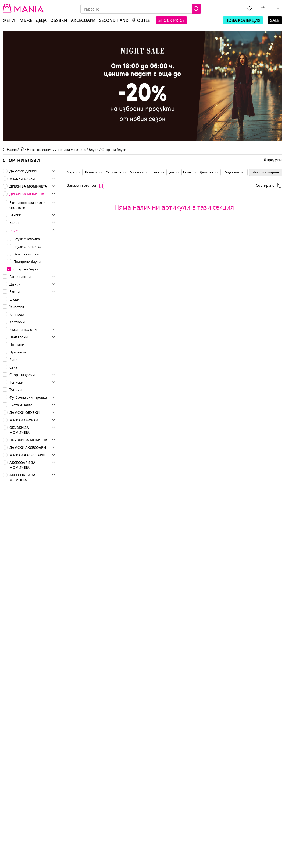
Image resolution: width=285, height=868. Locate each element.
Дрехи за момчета (70, 150)
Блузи (94, 150)
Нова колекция (40, 150)
